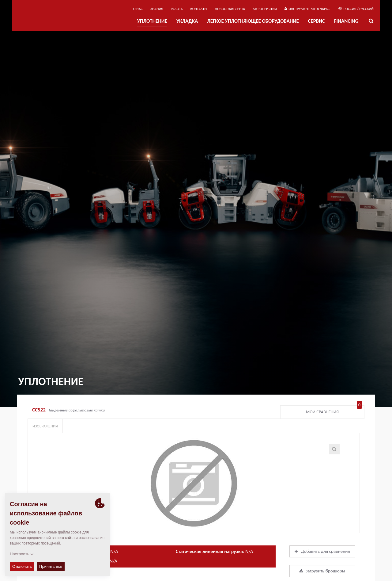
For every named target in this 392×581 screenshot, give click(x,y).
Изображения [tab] (45, 426)
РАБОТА (177, 9)
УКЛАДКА (187, 21)
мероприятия (265, 9)
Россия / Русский (356, 9)
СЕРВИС (317, 21)
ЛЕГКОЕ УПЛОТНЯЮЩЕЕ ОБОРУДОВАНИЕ (253, 21)
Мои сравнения (334, 411)
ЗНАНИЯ (157, 9)
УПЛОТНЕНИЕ (152, 21)
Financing (346, 21)
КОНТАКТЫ (199, 9)
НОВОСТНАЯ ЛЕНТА (230, 9)
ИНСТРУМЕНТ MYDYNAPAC (307, 9)
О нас (138, 9)
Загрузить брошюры (322, 571)
